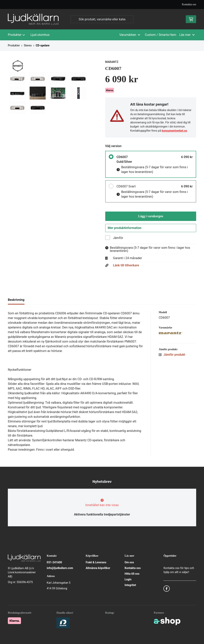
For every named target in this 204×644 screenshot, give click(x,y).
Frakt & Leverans (96, 562)
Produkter (16, 35)
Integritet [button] (130, 585)
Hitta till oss (132, 574)
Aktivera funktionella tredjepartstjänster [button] (102, 514)
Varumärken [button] (130, 35)
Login (128, 579)
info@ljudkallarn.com (60, 568)
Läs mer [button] (187, 35)
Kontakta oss (189, 4)
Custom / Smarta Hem (160, 35)
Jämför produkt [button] (172, 355)
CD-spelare (43, 45)
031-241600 (54, 562)
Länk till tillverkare (126, 266)
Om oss (129, 562)
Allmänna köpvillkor (98, 568)
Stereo (28, 45)
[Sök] (102, 19)
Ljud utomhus (40, 35)
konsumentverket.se (174, 131)
